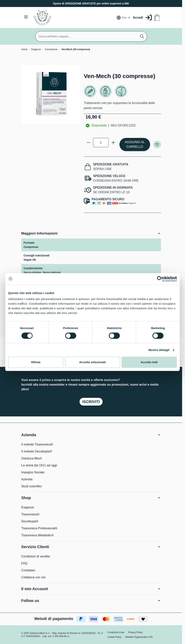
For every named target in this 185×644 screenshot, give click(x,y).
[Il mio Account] (142, 18)
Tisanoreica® (30, 514)
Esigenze (36, 49)
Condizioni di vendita (36, 556)
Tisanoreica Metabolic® (38, 535)
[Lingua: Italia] (124, 18)
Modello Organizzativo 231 (139, 637)
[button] (91, 435)
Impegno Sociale (33, 472)
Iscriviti (91, 402)
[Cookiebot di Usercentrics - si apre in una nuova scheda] (160, 279)
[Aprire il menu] (26, 17)
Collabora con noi (33, 577)
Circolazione (51, 49)
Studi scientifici (32, 486)
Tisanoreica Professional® (39, 528)
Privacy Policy (135, 632)
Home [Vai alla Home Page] (24, 49)
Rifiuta (36, 362)
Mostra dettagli (159, 350)
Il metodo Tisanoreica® (37, 444)
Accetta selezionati (93, 362)
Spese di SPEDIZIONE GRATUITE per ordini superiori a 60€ (91, 3)
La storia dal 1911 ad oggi (39, 465)
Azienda (27, 479)
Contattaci (28, 570)
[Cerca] (142, 36)
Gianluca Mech (32, 458)
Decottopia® (30, 521)
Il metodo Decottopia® (37, 451)
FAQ (24, 563)
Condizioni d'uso (116, 632)
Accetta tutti (149, 362)
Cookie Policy (115, 637)
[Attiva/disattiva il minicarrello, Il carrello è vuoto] (157, 18)
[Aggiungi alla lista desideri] (157, 144)
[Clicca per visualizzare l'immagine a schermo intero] (51, 94)
